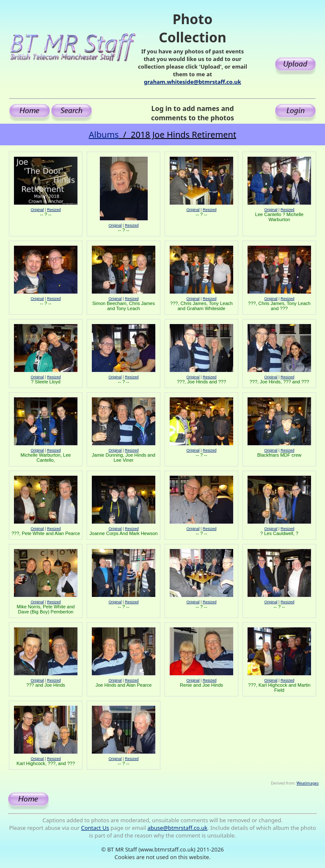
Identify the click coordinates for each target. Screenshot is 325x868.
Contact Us (95, 828)
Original (37, 210)
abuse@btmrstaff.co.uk (178, 828)
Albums (104, 134)
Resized (54, 210)
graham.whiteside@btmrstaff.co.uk (193, 82)
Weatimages (308, 783)
